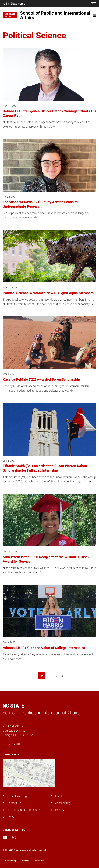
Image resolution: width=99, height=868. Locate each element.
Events (59, 796)
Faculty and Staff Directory (24, 810)
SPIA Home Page (18, 796)
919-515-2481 (12, 744)
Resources (40, 861)
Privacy (60, 810)
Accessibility (63, 803)
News (11, 817)
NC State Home (14, 4)
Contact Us (14, 803)
